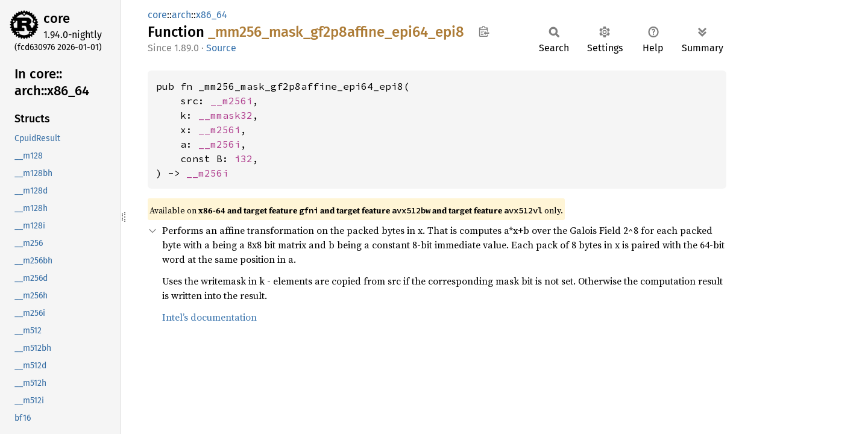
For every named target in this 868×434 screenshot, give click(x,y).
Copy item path (484, 31)
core (57, 18)
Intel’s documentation (209, 317)
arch (181, 15)
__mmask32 (225, 115)
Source (221, 48)
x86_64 (212, 15)
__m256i (231, 101)
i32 (244, 159)
